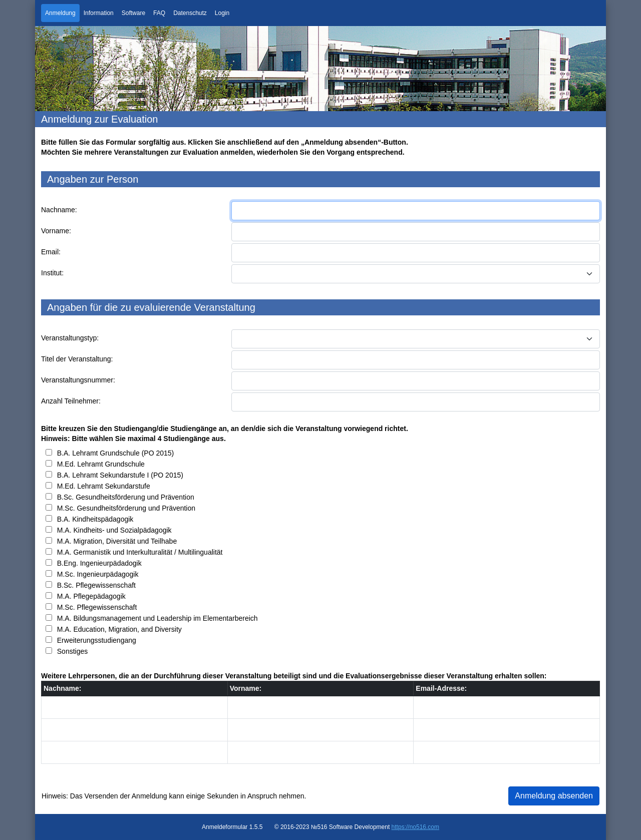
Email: (51, 252)
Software (133, 13)
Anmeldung (60, 13)
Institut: (52, 273)
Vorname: (56, 231)
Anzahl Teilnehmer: (71, 401)
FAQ (159, 13)
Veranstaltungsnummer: (78, 380)
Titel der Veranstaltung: (77, 359)
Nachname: (59, 210)
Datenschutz (190, 13)
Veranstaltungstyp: (70, 338)
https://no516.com (415, 827)
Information (99, 13)
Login (222, 13)
